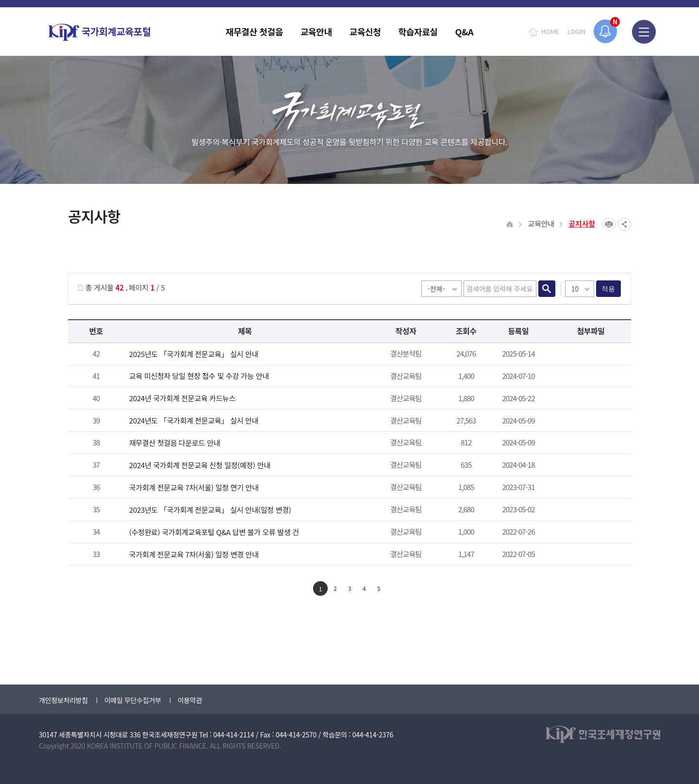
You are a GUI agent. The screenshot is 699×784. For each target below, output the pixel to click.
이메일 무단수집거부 (133, 700)
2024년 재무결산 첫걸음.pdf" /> (589, 443)
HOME (550, 31)
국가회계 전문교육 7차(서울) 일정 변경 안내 (194, 554)
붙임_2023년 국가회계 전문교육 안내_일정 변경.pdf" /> (589, 510)
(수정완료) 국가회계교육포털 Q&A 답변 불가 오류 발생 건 (214, 532)
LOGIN (576, 31)
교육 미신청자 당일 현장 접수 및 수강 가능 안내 (199, 376)
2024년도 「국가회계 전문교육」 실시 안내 (194, 420)
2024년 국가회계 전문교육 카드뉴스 (182, 398)
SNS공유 (624, 224)
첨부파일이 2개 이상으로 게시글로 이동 (589, 355)
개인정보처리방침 (63, 700)
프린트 (609, 224)
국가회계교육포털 (100, 32)
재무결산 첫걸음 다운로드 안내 (175, 443)
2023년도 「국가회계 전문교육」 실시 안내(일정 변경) (210, 510)
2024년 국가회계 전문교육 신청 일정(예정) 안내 (200, 465)
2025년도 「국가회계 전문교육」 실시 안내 (194, 354)
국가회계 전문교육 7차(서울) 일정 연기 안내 (194, 487)
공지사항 (582, 223)
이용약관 (190, 700)
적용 (608, 289)
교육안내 (541, 223)
